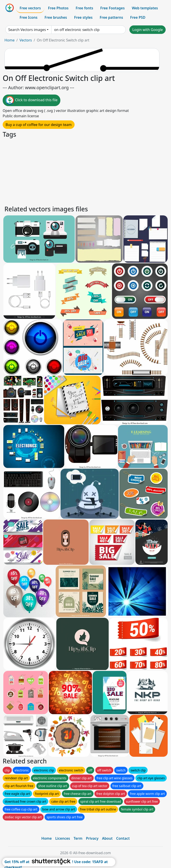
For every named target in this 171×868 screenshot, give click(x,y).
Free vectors (30, 8)
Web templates (145, 8)
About (107, 838)
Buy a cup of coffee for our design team (39, 125)
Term (78, 838)
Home (10, 40)
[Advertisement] (85, 171)
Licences (63, 838)
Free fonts (84, 8)
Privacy (92, 838)
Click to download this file (32, 100)
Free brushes (56, 17)
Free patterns (111, 17)
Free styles (83, 17)
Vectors (26, 40)
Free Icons (28, 17)
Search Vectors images (27, 30)
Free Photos (58, 8)
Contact (123, 838)
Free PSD (138, 17)
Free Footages (112, 8)
